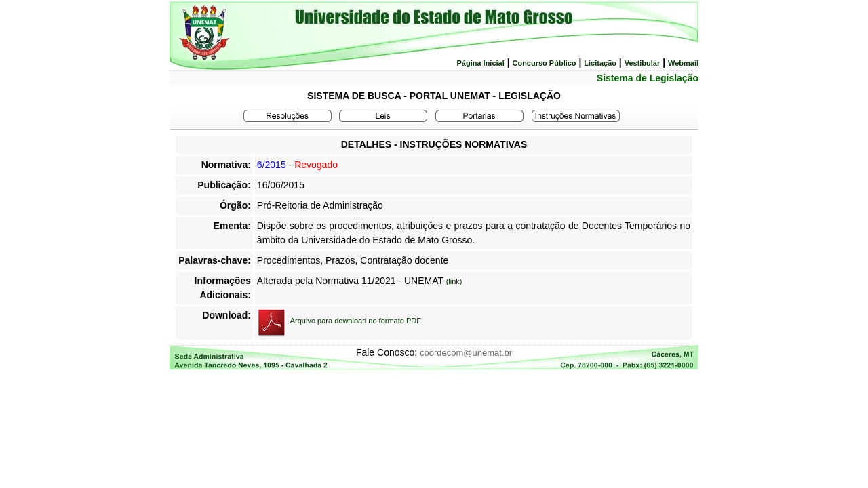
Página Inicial (480, 63)
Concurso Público (544, 63)
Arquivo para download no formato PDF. (356, 321)
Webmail (683, 63)
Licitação (600, 63)
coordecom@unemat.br (466, 353)
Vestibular (643, 63)
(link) (454, 281)
